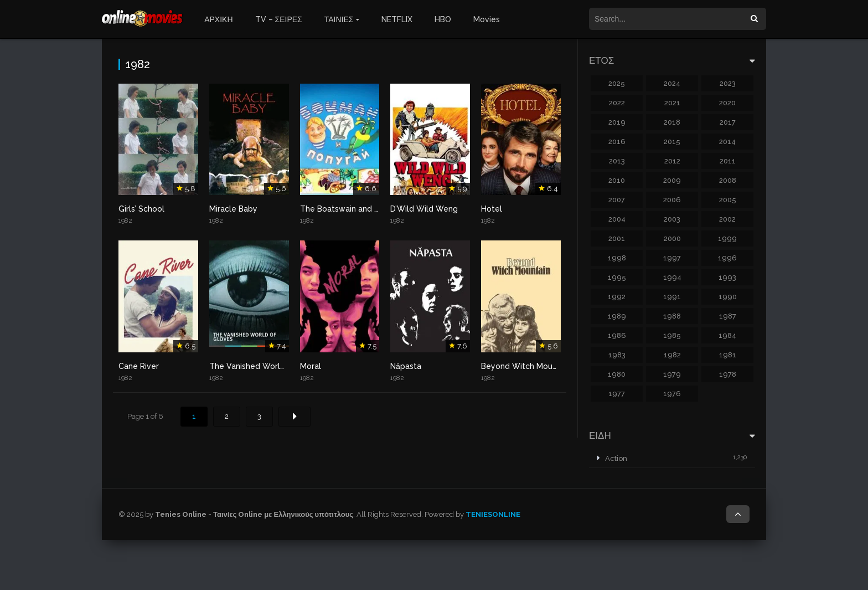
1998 (617, 258)
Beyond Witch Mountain (526, 366)
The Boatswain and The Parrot (357, 209)
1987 (728, 316)
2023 (728, 83)
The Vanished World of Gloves (267, 366)
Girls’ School (141, 209)
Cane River (139, 366)
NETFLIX (397, 19)
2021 (672, 103)
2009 (672, 180)
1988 (672, 316)
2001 (617, 238)
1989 (617, 316)
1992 (617, 297)
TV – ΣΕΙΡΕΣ (279, 19)
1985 (672, 335)
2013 (617, 161)
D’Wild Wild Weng (424, 209)
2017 (728, 122)
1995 (617, 277)
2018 (672, 122)
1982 (672, 355)
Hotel (492, 209)
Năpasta (406, 366)
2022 (617, 103)
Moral (311, 366)
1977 (617, 394)
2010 (617, 180)
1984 (727, 335)
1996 (727, 258)
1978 (728, 374)
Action (616, 458)
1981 (728, 355)
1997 (672, 258)
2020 (727, 103)
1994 (672, 277)
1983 (617, 355)
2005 (728, 200)
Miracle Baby (233, 209)
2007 (617, 200)
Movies (487, 19)
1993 (727, 277)
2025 (617, 83)
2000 (672, 238)
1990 (728, 297)
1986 (617, 335)
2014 (727, 142)
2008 (728, 180)
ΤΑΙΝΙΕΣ (339, 19)
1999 (727, 238)
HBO (443, 19)
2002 (727, 219)
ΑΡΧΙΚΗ (218, 19)
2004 (617, 219)
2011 (728, 161)
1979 (672, 374)
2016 (617, 142)
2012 (672, 161)
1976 (672, 394)
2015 (672, 142)
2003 (672, 219)
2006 (672, 200)
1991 (672, 297)
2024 (672, 83)
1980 (617, 374)
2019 (617, 122)
